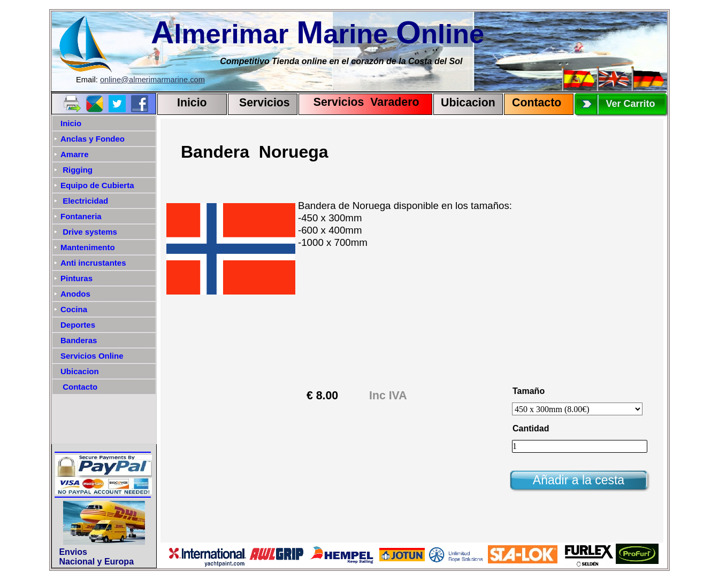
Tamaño (529, 391)
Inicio (192, 103)
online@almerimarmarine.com (152, 80)
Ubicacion (468, 103)
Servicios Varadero (361, 102)
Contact (533, 103)
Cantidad (531, 428)
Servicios (265, 103)
